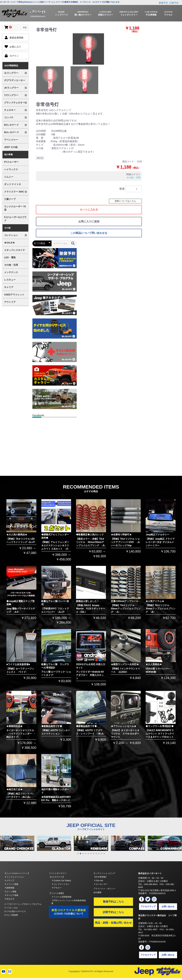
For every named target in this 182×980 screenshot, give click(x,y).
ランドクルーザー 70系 (15, 208)
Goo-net (99, 881)
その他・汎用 (11, 265)
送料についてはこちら (125, 201)
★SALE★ (9, 243)
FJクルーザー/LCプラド (15, 219)
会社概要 (97, 892)
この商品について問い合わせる (89, 233)
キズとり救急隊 (11, 915)
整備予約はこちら (113, 902)
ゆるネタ (10, 899)
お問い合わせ (168, 907)
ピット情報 (11, 892)
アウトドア (10, 302)
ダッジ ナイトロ (13, 184)
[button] (78, 854)
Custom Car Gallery (62, 881)
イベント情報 (12, 884)
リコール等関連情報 (62, 897)
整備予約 (163, 3)
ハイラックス (11, 169)
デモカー (57, 888)
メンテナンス (11, 272)
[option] (88, 49)
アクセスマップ (148, 907)
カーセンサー (101, 884)
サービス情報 (12, 895)
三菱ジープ (10, 199)
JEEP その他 (11, 147)
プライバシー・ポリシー (104, 889)
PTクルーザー (11, 162)
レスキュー (10, 280)
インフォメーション (15, 877)
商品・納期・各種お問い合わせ (113, 923)
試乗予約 (174, 3)
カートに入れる (89, 210)
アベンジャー (11, 140)
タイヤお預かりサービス (15, 911)
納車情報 (10, 888)
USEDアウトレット (14, 295)
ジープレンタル (11, 908)
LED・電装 (10, 257)
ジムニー (9, 177)
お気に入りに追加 (89, 221)
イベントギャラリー (58, 873)
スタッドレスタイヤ (14, 250)
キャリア (9, 287)
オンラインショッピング (104, 873)
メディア (10, 881)
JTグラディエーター (15, 80)
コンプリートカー (61, 884)
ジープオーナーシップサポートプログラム (23, 904)
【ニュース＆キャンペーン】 (17, 873)
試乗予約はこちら (113, 912)
